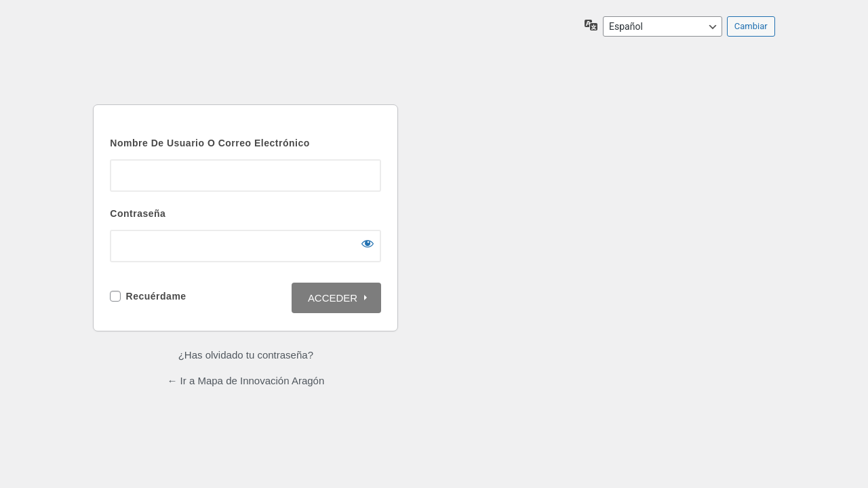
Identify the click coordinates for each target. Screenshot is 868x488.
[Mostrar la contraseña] (368, 243)
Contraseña (138, 213)
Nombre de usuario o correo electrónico (210, 143)
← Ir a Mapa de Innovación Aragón (245, 381)
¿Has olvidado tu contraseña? (246, 355)
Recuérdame (156, 296)
